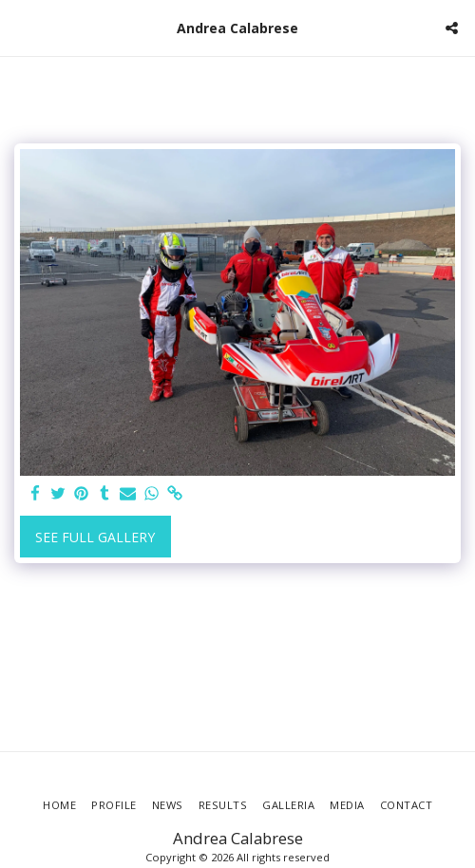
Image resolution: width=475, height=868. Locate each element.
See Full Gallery (95, 537)
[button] (21, 27)
